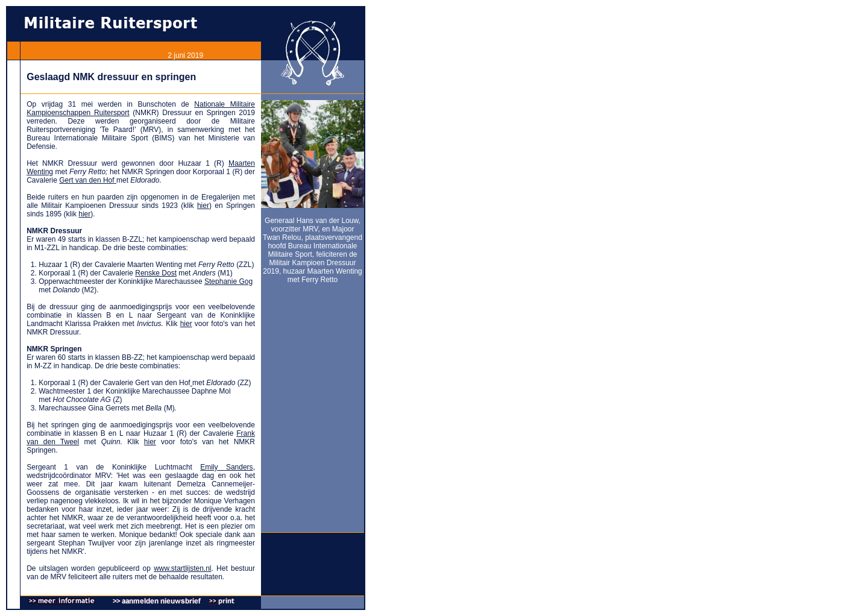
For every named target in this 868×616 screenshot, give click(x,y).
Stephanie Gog (228, 281)
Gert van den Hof (86, 180)
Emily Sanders (226, 467)
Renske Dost (156, 273)
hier (203, 206)
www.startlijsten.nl (182, 568)
